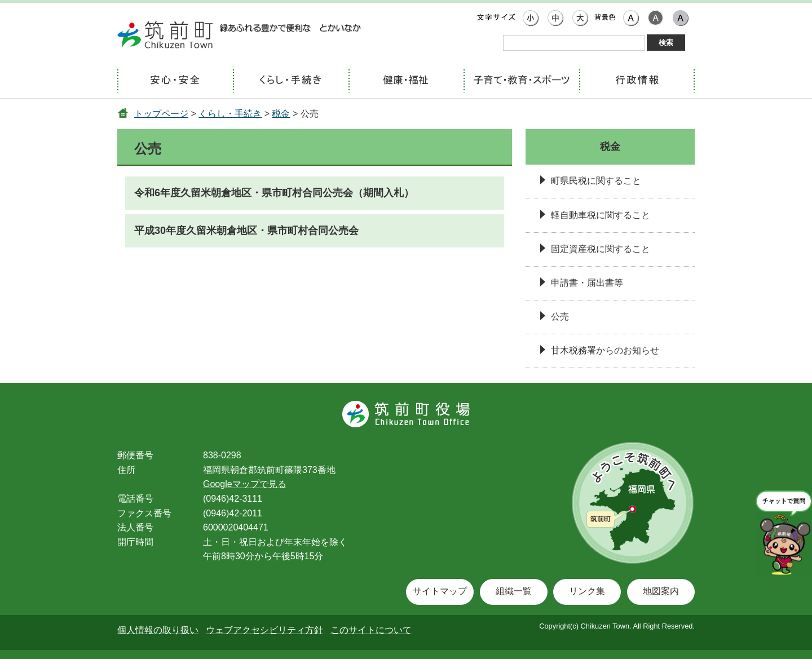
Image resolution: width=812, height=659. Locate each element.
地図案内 (661, 591)
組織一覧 (514, 591)
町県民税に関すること (596, 181)
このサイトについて (371, 630)
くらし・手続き (230, 114)
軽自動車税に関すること (601, 215)
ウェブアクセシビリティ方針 (264, 630)
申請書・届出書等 (587, 283)
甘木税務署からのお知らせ (605, 350)
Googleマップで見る (245, 484)
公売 (560, 317)
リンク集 (587, 591)
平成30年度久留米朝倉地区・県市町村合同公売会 (246, 231)
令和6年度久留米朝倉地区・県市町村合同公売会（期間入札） (274, 193)
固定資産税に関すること (601, 249)
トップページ (161, 114)
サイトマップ (440, 591)
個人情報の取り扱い (158, 630)
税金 (281, 114)
